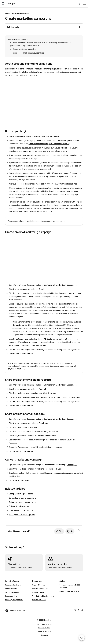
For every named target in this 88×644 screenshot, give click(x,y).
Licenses (44, 635)
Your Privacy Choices (44, 624)
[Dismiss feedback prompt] (79, 530)
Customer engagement (21, 13)
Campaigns (72, 285)
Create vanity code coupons (21, 510)
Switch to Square (12, 592)
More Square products (14, 600)
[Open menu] (84, 4)
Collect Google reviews (19, 506)
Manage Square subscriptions (22, 515)
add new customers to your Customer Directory (49, 144)
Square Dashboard (31, 46)
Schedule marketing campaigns (22, 498)
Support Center (39, 585)
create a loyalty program (59, 151)
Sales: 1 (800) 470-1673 (69, 591)
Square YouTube (39, 600)
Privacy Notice (44, 628)
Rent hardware (11, 589)
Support (12, 3)
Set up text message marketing (22, 502)
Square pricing (11, 596)
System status (38, 592)
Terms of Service (44, 632)
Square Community (40, 589)
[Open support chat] (82, 638)
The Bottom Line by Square (43, 596)
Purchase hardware (13, 585)
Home (7, 13)
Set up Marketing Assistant (21, 494)
